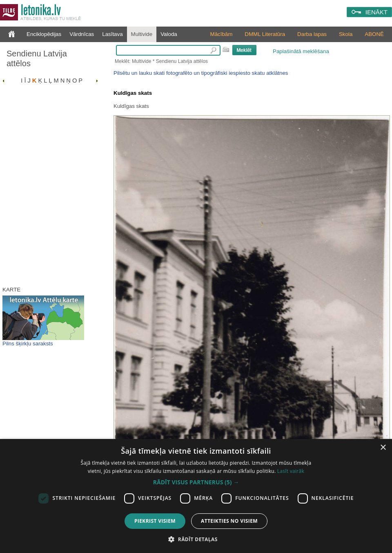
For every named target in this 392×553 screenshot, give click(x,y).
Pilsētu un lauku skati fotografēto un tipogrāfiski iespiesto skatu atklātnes (201, 73)
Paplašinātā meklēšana (301, 51)
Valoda (169, 34)
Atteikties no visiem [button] (229, 521)
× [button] (383, 448)
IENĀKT (376, 12)
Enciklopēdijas (44, 34)
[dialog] (196, 496)
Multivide (142, 34)
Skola (346, 34)
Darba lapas (312, 34)
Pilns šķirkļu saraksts (28, 344)
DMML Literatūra (265, 34)
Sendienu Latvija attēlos (37, 58)
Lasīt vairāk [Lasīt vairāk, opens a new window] (291, 471)
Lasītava (112, 34)
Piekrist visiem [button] (155, 521)
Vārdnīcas (82, 34)
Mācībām (222, 34)
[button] (196, 482)
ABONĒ (374, 34)
